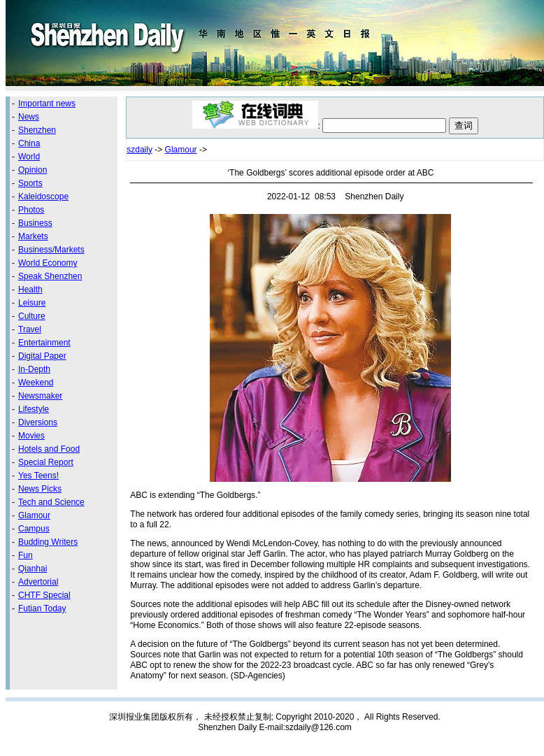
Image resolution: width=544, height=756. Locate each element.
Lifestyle (34, 409)
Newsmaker (40, 396)
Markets (33, 236)
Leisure (32, 303)
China (29, 143)
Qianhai (33, 569)
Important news (47, 104)
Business (35, 223)
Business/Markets (51, 250)
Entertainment (44, 343)
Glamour (34, 515)
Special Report (46, 462)
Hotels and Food (49, 449)
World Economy (48, 263)
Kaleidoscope (43, 197)
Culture (32, 316)
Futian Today (42, 608)
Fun (26, 555)
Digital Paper (42, 356)
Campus (34, 529)
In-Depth (34, 369)
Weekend (36, 383)
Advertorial (38, 582)
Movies (31, 436)
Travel (30, 329)
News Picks (40, 489)
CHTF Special (44, 595)
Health (30, 290)
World (29, 157)
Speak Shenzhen (50, 276)
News (29, 117)
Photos (31, 210)
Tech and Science (51, 502)
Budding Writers (48, 542)
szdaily (139, 150)
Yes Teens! (38, 476)
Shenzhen (37, 130)
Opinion (33, 170)
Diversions (38, 422)
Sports (30, 183)
